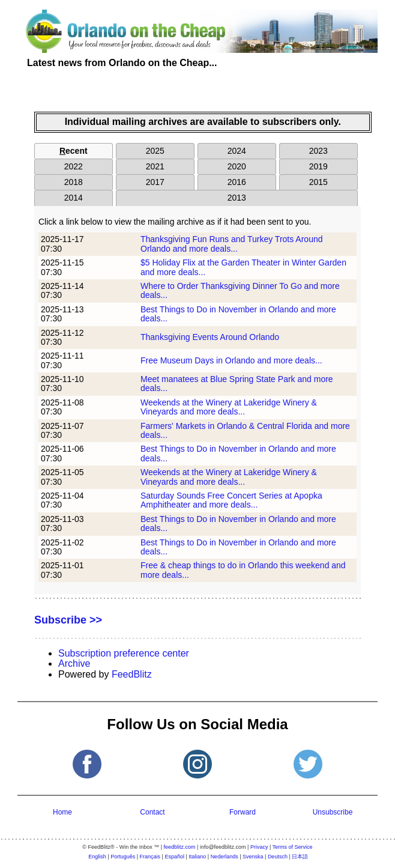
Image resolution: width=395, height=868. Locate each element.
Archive (74, 663)
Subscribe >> (68, 620)
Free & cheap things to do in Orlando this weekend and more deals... (243, 570)
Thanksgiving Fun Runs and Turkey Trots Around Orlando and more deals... (232, 244)
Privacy (259, 847)
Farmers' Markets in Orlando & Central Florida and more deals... (245, 430)
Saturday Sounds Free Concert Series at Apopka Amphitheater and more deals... (231, 500)
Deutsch (278, 857)
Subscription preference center (124, 653)
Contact (152, 812)
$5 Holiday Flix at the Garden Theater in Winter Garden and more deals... (243, 267)
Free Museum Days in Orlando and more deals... (231, 360)
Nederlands (225, 857)
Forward (243, 812)
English (97, 857)
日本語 (300, 857)
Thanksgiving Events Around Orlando (210, 337)
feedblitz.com (180, 847)
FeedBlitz (132, 674)
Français (150, 857)
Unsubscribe (333, 812)
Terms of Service (293, 847)
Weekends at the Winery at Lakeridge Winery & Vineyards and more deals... (229, 407)
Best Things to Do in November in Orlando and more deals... (238, 314)
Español (174, 857)
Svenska (253, 857)
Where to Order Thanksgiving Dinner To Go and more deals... (240, 290)
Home (62, 812)
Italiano (197, 857)
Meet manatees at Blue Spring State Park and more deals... (237, 384)
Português (123, 857)
